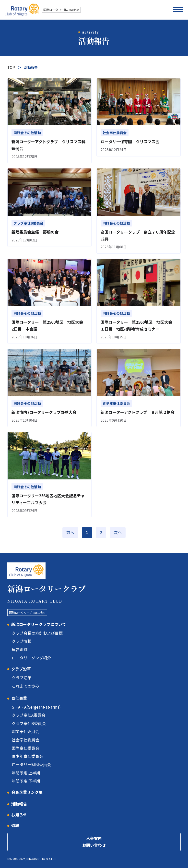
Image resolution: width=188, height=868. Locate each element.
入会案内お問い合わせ (94, 839)
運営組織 (20, 649)
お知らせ (19, 811)
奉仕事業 (19, 697)
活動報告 (19, 801)
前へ (70, 533)
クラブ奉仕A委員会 (29, 714)
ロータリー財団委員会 (31, 762)
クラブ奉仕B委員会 (29, 722)
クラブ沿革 (21, 668)
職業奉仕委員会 (25, 730)
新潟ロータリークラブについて (39, 624)
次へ (118, 533)
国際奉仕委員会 (25, 746)
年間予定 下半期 (26, 778)
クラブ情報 (22, 641)
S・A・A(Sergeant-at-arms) (36, 706)
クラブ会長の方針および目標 (37, 633)
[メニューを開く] (178, 10)
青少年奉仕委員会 (27, 754)
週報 (15, 822)
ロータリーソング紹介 (31, 657)
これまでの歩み (25, 685)
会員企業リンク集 (27, 789)
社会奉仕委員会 (25, 738)
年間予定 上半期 (26, 770)
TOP (11, 67)
